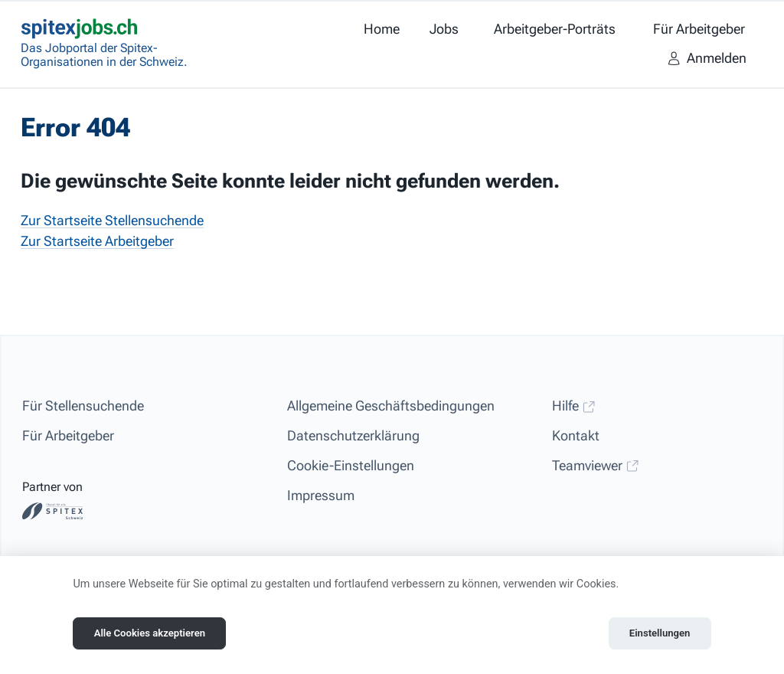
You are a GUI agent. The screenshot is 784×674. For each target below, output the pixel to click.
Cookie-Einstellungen (351, 465)
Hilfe (574, 406)
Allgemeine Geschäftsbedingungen (391, 406)
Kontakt (576, 435)
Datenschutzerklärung (353, 435)
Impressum (321, 495)
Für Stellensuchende (83, 406)
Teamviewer (596, 465)
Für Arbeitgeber (68, 435)
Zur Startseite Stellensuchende (112, 220)
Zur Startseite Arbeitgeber (97, 241)
